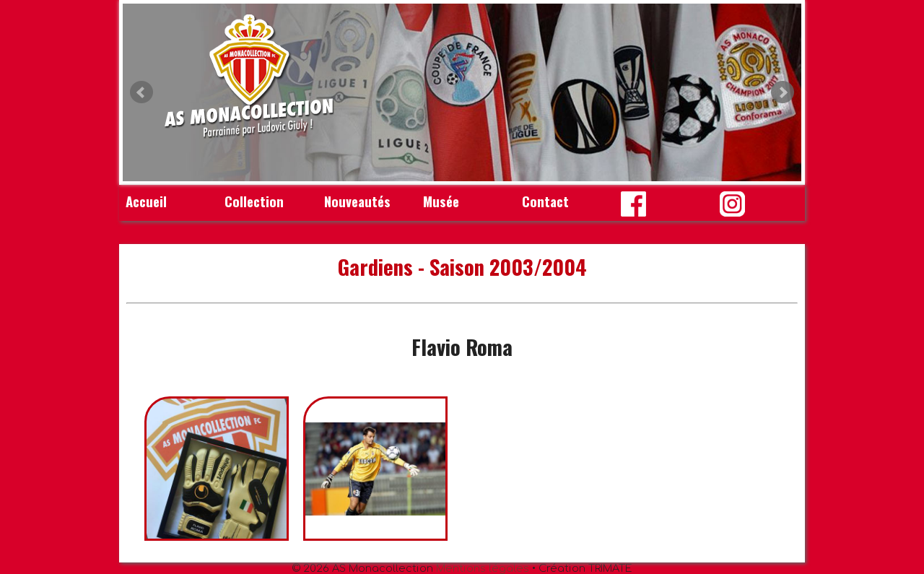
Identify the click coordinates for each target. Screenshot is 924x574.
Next (783, 92)
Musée (441, 201)
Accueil (146, 201)
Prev (141, 92)
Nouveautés (357, 201)
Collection (254, 201)
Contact (545, 201)
